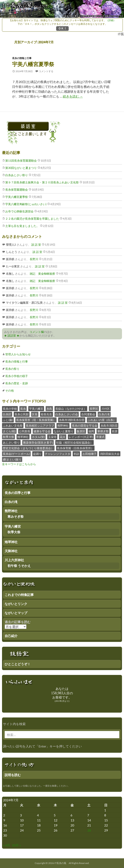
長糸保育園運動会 (17, 190)
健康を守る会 (42, 431)
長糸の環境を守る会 (85, 426)
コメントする (46, 71)
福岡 (91, 431)
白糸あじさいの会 (67, 414)
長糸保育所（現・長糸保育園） (36, 420)
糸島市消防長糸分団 (72, 420)
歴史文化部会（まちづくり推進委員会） (28, 448)
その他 (9, 390)
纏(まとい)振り (12, 459)
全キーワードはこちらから (19, 464)
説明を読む (13, 775)
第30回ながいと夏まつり (21, 168)
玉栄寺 (52, 437)
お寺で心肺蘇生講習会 (19, 211)
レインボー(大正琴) (81, 437)
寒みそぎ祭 (16, 516)
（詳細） (111, 20)
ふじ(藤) (8, 420)
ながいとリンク (16, 604)
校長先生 (46, 414)
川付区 (106, 409)
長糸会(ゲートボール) (16, 454)
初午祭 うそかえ (19, 566)
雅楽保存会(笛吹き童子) (38, 442)
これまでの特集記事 (19, 595)
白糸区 (7, 414)
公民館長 (25, 431)
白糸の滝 (104, 414)
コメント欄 (37, 332)
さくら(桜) (9, 431)
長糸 (23, 409)
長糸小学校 (10, 409)
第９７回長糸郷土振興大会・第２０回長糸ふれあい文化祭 (42, 182)
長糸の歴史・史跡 (17, 383)
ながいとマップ (16, 613)
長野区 (94, 409)
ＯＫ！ (62, 28)
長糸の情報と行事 (22, 58)
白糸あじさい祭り (17, 175)
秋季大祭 (8, 437)
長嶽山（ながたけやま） (71, 409)
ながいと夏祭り (64, 431)
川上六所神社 (14, 560)
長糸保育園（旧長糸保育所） (75, 448)
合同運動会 (88, 414)
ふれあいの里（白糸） (102, 420)
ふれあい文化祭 (13, 426)
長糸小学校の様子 (17, 376)
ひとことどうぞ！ (18, 664)
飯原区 (81, 431)
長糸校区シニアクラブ (40, 426)
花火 (63, 437)
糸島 (49, 409)
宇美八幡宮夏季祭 (33, 64)
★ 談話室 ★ (12, 335)
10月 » (16, 845)
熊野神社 (63, 426)
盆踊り (37, 454)
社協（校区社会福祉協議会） (75, 442)
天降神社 (11, 551)
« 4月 (7, 845)
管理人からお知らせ (18, 354)
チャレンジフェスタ (58, 454)
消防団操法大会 (110, 454)
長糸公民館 (22, 414)
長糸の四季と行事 (18, 493)
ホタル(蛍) (38, 437)
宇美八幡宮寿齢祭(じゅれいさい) (26, 204)
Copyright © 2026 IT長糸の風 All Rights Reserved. (62, 863)
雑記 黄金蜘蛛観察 (42, 274)
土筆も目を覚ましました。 (22, 226)
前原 (115, 431)
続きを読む (73, 96)
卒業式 (100, 437)
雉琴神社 (23, 437)
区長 (35, 414)
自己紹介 (11, 636)
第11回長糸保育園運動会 (21, 161)
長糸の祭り (12, 369)
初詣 (76, 454)
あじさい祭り (11, 442)
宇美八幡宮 (36, 409)
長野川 (34, 259)
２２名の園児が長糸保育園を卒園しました (32, 219)
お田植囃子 (89, 454)
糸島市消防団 (109, 426)
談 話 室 (36, 245)
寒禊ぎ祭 (103, 431)
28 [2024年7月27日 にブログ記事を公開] (89, 830)
